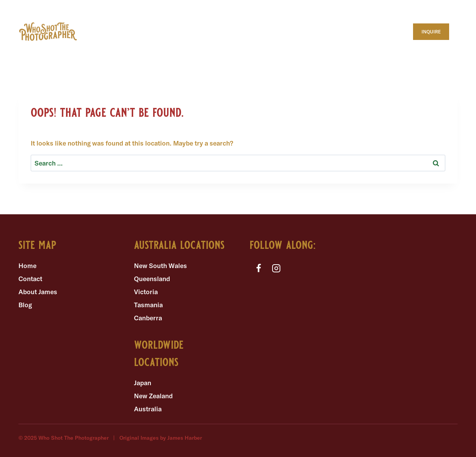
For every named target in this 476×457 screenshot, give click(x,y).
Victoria (146, 292)
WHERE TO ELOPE (242, 23)
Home (27, 266)
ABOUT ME (105, 23)
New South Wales (160, 266)
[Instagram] (277, 268)
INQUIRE (431, 32)
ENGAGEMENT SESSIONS (316, 40)
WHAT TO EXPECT (169, 23)
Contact (30, 279)
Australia (148, 409)
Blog (25, 305)
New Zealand (153, 396)
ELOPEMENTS (155, 40)
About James (38, 292)
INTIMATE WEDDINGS (228, 40)
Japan (143, 383)
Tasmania (148, 305)
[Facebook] (259, 268)
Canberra (148, 318)
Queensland (152, 279)
